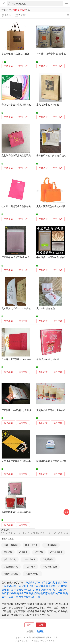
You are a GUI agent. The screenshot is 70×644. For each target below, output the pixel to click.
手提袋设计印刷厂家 (25, 590)
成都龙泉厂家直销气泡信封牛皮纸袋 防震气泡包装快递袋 (30, 461)
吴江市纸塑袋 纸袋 (46, 309)
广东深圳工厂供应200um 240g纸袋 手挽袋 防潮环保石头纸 (31, 359)
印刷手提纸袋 (31, 545)
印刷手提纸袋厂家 (19, 593)
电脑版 (40, 631)
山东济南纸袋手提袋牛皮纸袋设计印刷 (21, 512)
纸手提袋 (39, 552)
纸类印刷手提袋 (11, 574)
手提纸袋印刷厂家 (38, 593)
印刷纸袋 (8, 552)
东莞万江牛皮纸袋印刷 (48, 105)
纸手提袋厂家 (48, 583)
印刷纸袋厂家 (55, 593)
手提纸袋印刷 (51, 545)
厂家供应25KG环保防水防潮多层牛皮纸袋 (22, 410)
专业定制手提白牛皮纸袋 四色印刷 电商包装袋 (24, 105)
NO (38, 533)
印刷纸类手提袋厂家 (49, 586)
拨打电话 (23, 66)
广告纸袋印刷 (29, 559)
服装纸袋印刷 (10, 559)
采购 (66, 512)
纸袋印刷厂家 (33, 583)
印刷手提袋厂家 (30, 586)
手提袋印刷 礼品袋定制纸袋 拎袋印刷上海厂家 (24, 54)
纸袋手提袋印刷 (11, 545)
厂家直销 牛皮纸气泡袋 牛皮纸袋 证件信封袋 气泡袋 (27, 257)
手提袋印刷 (30, 567)
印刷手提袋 (48, 559)
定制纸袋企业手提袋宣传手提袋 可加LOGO (23, 156)
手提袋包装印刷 (11, 567)
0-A (3, 533)
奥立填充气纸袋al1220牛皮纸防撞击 (19, 309)
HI (23, 533)
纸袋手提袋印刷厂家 (29, 597)
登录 (29, 625)
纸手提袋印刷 (56, 552)
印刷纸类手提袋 (50, 567)
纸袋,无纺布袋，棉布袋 (48, 359)
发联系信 (8, 66)
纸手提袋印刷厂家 (45, 590)
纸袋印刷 (23, 552)
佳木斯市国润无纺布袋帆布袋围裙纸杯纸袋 (23, 207)
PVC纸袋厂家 (14, 586)
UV (55, 533)
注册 (41, 625)
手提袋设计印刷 (32, 574)
